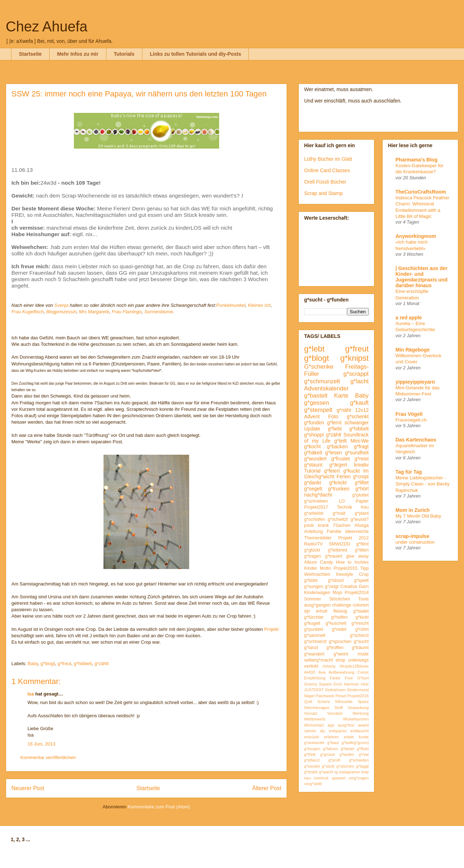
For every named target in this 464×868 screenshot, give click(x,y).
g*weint (341, 654)
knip (365, 772)
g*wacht (326, 772)
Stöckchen (340, 599)
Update (312, 429)
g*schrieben (316, 501)
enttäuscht (359, 731)
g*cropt (361, 477)
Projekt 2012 (353, 538)
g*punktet (314, 629)
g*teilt (340, 441)
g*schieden (359, 760)
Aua (322, 672)
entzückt (312, 737)
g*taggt (362, 766)
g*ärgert (338, 465)
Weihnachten (317, 574)
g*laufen (347, 754)
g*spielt (361, 580)
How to (344, 562)
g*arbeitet (314, 513)
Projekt (271, 629)
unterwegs (358, 660)
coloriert (361, 605)
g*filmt (362, 544)
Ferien (344, 477)
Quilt (308, 702)
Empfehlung (315, 678)
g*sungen (314, 587)
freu (365, 507)
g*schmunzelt (322, 381)
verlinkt (311, 666)
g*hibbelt (83, 664)
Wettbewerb (315, 719)
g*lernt (334, 423)
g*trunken (339, 489)
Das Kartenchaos (416, 440)
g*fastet (348, 749)
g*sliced (336, 580)
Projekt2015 (345, 568)
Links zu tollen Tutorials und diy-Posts (196, 54)
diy (322, 731)
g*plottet (360, 495)
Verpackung (358, 708)
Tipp (364, 568)
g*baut (333, 743)
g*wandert (314, 654)
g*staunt (313, 465)
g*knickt (338, 483)
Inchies (362, 562)
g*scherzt (360, 635)
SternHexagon (317, 708)
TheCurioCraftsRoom (421, 192)
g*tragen (313, 556)
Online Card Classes (327, 170)
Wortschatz (314, 725)
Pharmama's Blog (417, 160)
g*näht (344, 410)
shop (340, 660)
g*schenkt (358, 416)
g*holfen (339, 617)
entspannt (337, 731)
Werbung (361, 713)
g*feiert (332, 471)
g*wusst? (360, 519)
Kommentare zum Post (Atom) (159, 807)
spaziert (339, 778)
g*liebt (335, 429)
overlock (321, 778)
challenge (342, 605)
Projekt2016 (358, 696)
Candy (326, 562)
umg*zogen (359, 778)
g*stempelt (318, 410)
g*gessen (317, 403)
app (331, 725)
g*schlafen (315, 519)
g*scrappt (356, 374)
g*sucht (361, 642)
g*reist (362, 459)
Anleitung (314, 532)
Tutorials (124, 54)
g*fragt (361, 447)
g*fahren (331, 749)
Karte (341, 396)
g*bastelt (316, 396)
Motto (326, 568)
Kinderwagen (317, 593)
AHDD (310, 672)
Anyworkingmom (416, 236)
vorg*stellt (313, 784)
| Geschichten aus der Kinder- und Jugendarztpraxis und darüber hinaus (422, 277)
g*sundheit (357, 453)
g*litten (362, 550)
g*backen (337, 447)
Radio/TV (314, 544)
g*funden (314, 423)
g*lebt (314, 349)
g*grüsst (327, 754)
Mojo (337, 593)
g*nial (364, 754)
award (363, 725)
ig (336, 772)
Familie (334, 532)
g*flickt (363, 749)
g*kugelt (312, 623)
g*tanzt (311, 648)
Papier (362, 501)
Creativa (349, 587)
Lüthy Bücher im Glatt (328, 159)
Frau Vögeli (409, 414)
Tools (364, 599)
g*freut (64, 664)
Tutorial (312, 471)
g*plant (362, 513)
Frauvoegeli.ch (411, 420)
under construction (415, 542)
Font (349, 678)
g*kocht (312, 447)
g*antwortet (314, 743)
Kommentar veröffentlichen (48, 757)
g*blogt (47, 664)
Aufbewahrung (342, 672)
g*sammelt (315, 635)
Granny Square (318, 684)
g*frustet (341, 459)
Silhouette (344, 702)
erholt (322, 611)
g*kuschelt (336, 623)
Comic (363, 672)
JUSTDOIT (314, 690)
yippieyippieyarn (415, 382)
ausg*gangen (317, 605)
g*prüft (334, 760)
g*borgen (312, 749)
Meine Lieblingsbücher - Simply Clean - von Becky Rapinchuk (423, 484)
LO (342, 501)
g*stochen (346, 766)
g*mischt (360, 623)
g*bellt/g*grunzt (355, 743)
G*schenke (319, 367)
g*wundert (315, 459)
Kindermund (358, 690)
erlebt (349, 737)
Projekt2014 (357, 593)
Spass (363, 702)
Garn (364, 587)
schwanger (357, 423)
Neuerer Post (28, 788)
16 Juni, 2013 (41, 744)
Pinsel (341, 696)
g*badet (361, 611)
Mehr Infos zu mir (78, 54)
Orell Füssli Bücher (325, 182)
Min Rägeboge (413, 350)
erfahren (332, 737)
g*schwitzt (338, 519)
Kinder (311, 568)
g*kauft (359, 403)
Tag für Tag (409, 472)
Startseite (30, 54)
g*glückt (312, 550)
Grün (338, 684)
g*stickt (328, 766)
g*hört (362, 489)
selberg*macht (319, 660)
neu (307, 778)
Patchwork (325, 696)
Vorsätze (335, 713)
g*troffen (335, 648)
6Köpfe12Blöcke (354, 666)
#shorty (329, 666)
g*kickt (362, 617)
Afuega (362, 525)
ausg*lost (346, 725)
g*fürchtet (314, 617)
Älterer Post (267, 788)
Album (311, 562)
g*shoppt (314, 435)
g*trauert (333, 556)
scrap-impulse (412, 536)
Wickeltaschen (356, 719)
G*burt (363, 678)
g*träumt (360, 648)
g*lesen (334, 453)
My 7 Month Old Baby (418, 516)
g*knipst (354, 358)
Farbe (335, 678)
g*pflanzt (312, 760)
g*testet (311, 772)
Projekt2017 (316, 507)
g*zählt (102, 664)
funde (364, 737)
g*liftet (362, 483)
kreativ (361, 465)
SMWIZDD (339, 544)
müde (363, 654)
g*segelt (313, 489)
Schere (324, 702)
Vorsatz (311, 713)
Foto (333, 416)
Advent (312, 416)
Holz (365, 684)
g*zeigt (332, 587)
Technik (345, 507)
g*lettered (338, 550)
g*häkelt (313, 453)
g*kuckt (352, 471)
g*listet (311, 580)
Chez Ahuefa (47, 26)
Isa (31, 694)
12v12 (362, 410)
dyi (307, 611)
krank (323, 525)
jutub (309, 525)
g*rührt (362, 629)
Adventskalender (326, 388)
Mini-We (360, 441)
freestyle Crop (352, 574)
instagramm (349, 772)
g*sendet (312, 766)
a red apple (409, 318)
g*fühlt (310, 754)
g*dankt (312, 483)
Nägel (309, 696)
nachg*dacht (318, 495)
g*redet (339, 629)
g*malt (339, 513)
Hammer (351, 684)
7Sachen (342, 525)
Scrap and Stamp (323, 193)
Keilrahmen (335, 690)
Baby (33, 664)
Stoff (339, 708)
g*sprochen (340, 642)
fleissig (340, 611)
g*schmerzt (315, 642)
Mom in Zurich (413, 510)
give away (357, 556)
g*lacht (360, 381)
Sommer (313, 599)
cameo (310, 731)
